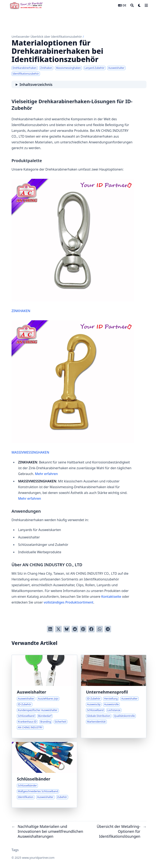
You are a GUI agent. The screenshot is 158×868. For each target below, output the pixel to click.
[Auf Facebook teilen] (91, 629)
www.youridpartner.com (38, 858)
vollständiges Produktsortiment (69, 602)
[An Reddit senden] (75, 629)
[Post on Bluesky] (67, 629)
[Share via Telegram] (108, 629)
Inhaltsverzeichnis (36, 84)
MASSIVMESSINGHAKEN (73, 387)
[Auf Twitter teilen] (58, 629)
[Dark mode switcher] (139, 5)
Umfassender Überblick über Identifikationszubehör (47, 37)
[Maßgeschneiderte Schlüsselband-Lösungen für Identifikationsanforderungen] (44, 775)
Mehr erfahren (46, 474)
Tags (15, 850)
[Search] (132, 5)
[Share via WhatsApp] (100, 629)
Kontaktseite (111, 597)
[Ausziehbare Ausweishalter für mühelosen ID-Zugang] (44, 696)
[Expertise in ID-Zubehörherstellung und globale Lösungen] (114, 696)
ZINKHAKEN (73, 246)
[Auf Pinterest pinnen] (83, 629)
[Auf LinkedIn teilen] (50, 629)
